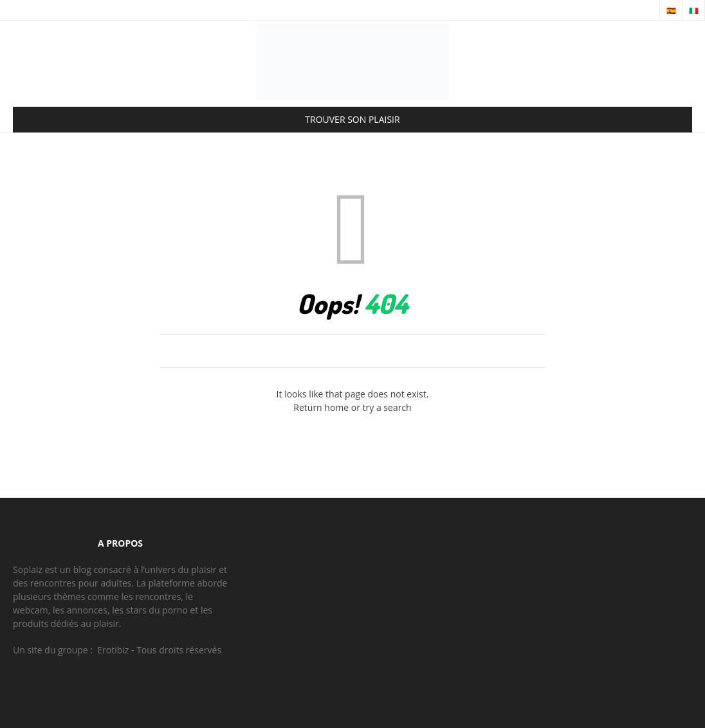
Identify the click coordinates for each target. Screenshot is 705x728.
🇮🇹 (694, 11)
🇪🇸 (671, 11)
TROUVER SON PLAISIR (352, 119)
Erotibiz (113, 650)
